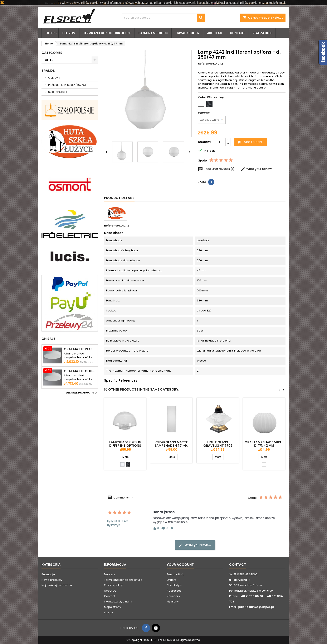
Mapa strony (113, 607)
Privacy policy (187, 33)
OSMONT (54, 78)
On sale (48, 339)
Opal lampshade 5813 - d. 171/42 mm (264, 444)
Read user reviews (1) (217, 169)
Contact (237, 33)
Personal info (175, 574)
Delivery (69, 33)
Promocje (48, 574)
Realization (262, 33)
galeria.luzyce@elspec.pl (256, 607)
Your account (180, 565)
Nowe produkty (52, 580)
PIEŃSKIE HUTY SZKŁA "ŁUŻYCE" (68, 85)
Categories (52, 53)
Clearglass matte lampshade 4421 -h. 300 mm (172, 446)
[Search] (163, 18)
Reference (205, 64)
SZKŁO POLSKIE (58, 92)
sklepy (108, 612)
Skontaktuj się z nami (118, 602)
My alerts (173, 602)
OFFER (50, 33)
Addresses (174, 591)
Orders (171, 580)
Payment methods (153, 33)
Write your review (256, 169)
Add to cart (250, 142)
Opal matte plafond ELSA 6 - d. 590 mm (80, 349)
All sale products (82, 393)
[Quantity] (219, 142)
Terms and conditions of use (107, 33)
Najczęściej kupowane (57, 585)
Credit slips (174, 585)
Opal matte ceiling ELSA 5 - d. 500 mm (80, 371)
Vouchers (173, 596)
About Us (215, 33)
